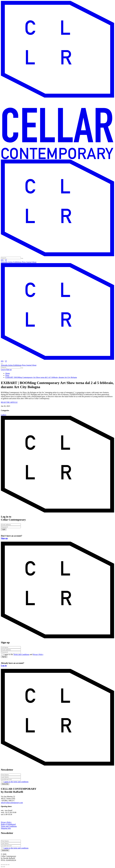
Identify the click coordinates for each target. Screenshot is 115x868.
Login (4, 529)
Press (24, 262)
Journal (29, 262)
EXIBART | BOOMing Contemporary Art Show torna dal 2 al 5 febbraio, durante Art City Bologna (41, 377)
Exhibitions (18, 262)
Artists (11, 262)
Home (8, 373)
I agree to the (16, 782)
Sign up (9, 370)
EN (2, 260)
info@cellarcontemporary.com (12, 803)
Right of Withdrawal (8, 824)
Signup (4, 657)
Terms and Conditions (21, 654)
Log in (3, 370)
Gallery (4, 415)
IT (6, 260)
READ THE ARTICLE (9, 402)
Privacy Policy (38, 654)
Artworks (4, 262)
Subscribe (5, 784)
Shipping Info (6, 828)
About (34, 262)
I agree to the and (23, 654)
